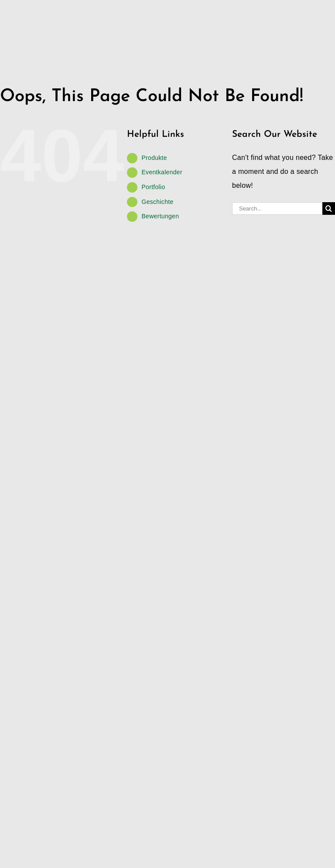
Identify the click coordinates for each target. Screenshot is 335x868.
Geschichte (157, 202)
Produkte (154, 158)
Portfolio (153, 187)
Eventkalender (162, 172)
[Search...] (277, 209)
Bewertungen (160, 216)
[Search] (329, 209)
